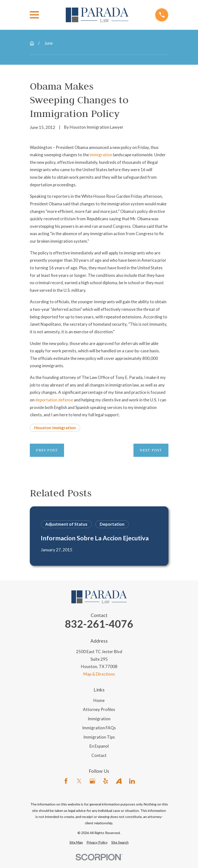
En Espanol (99, 746)
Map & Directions (99, 674)
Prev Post (47, 450)
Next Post (151, 450)
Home (99, 700)
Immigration (99, 719)
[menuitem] (76, 842)
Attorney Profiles (99, 709)
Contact (99, 755)
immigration (101, 155)
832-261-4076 (99, 624)
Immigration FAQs (99, 728)
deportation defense (54, 400)
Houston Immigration (55, 428)
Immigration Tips (99, 737)
